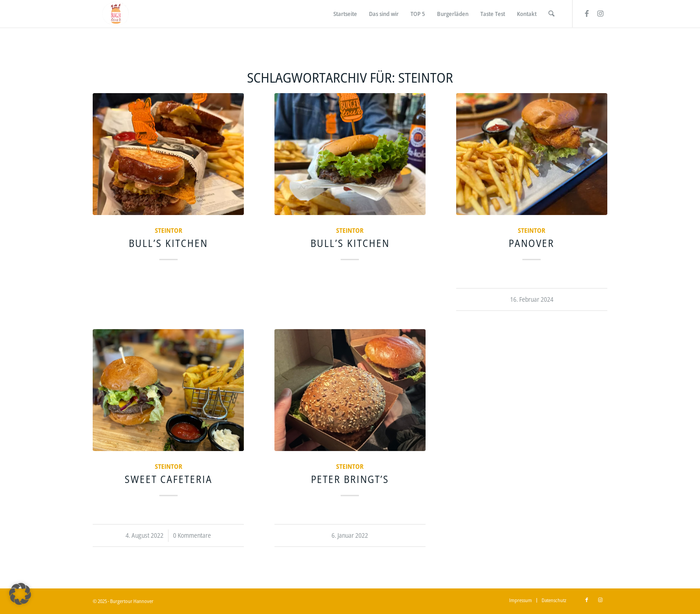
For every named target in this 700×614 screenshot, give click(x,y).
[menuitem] (345, 14)
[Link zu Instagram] (600, 13)
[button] (20, 594)
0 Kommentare (192, 535)
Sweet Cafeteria (168, 479)
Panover (532, 243)
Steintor (168, 230)
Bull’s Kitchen (168, 243)
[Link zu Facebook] (587, 13)
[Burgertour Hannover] (116, 14)
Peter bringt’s (350, 479)
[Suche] (551, 14)
